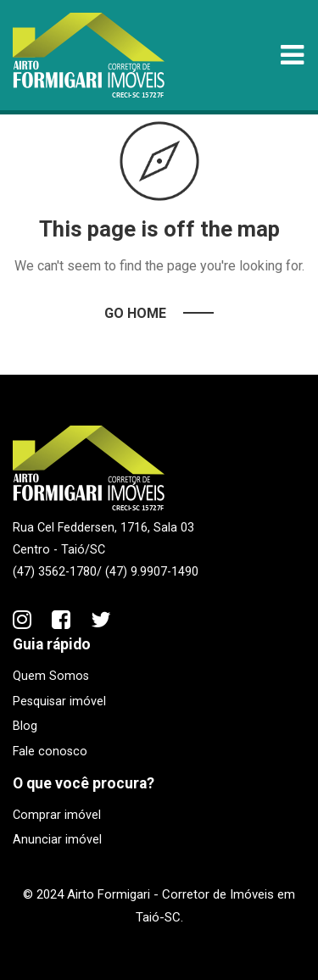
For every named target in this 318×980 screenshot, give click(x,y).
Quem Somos (51, 676)
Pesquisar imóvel (59, 702)
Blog (25, 726)
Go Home (135, 313)
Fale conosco (50, 752)
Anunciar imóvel (57, 840)
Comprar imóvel (57, 815)
